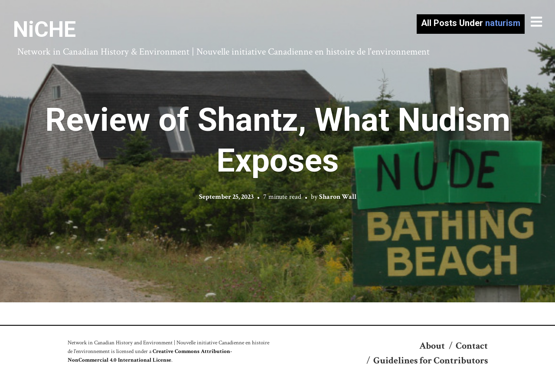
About (432, 346)
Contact (472, 346)
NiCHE (44, 29)
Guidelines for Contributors (431, 361)
